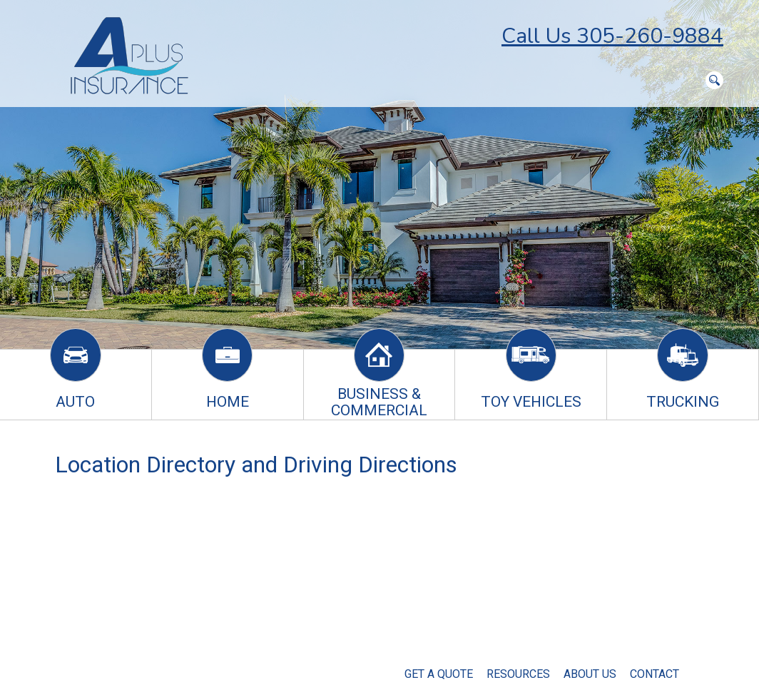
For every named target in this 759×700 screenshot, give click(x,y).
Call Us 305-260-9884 (612, 36)
